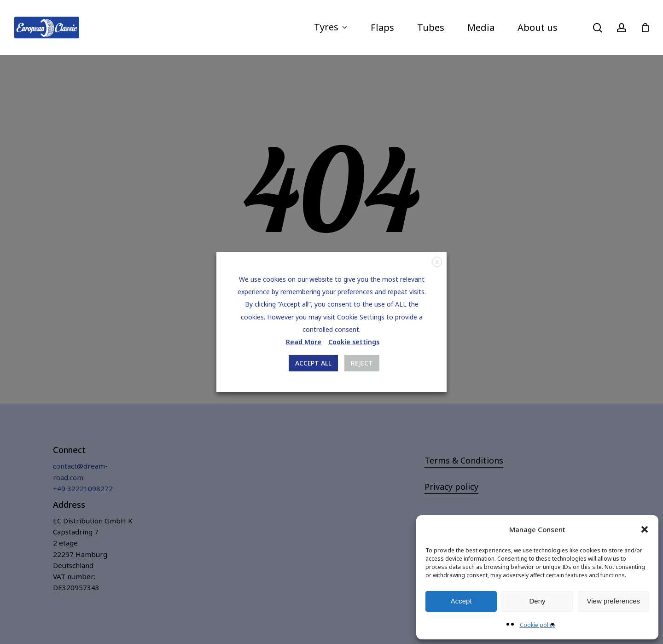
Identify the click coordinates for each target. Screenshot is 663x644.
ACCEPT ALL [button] (313, 363)
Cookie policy (538, 625)
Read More (304, 342)
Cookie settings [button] (354, 342)
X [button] (437, 262)
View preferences (614, 601)
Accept (461, 601)
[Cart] (645, 28)
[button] (645, 529)
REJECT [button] (362, 363)
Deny (537, 601)
